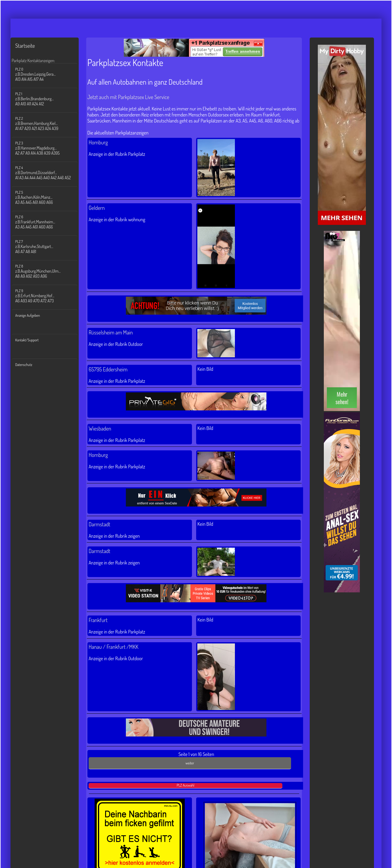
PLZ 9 (48, 296)
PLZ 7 (48, 247)
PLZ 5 (48, 197)
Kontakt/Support (27, 340)
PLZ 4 (48, 173)
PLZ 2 (48, 124)
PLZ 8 (48, 271)
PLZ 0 (48, 74)
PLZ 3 (48, 148)
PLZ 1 (48, 99)
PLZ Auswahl (185, 785)
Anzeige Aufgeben (28, 315)
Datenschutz (24, 365)
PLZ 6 (48, 222)
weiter (190, 763)
